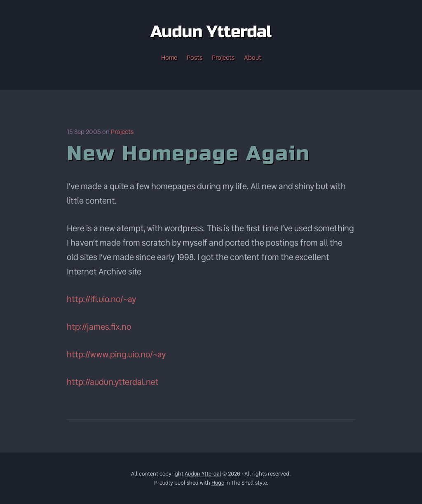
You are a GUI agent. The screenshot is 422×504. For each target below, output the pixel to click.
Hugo (218, 483)
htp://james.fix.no (99, 327)
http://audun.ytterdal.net (113, 382)
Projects (223, 58)
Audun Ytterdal (203, 474)
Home (169, 58)
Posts (195, 58)
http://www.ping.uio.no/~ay (116, 354)
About (253, 58)
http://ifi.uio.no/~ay (101, 299)
